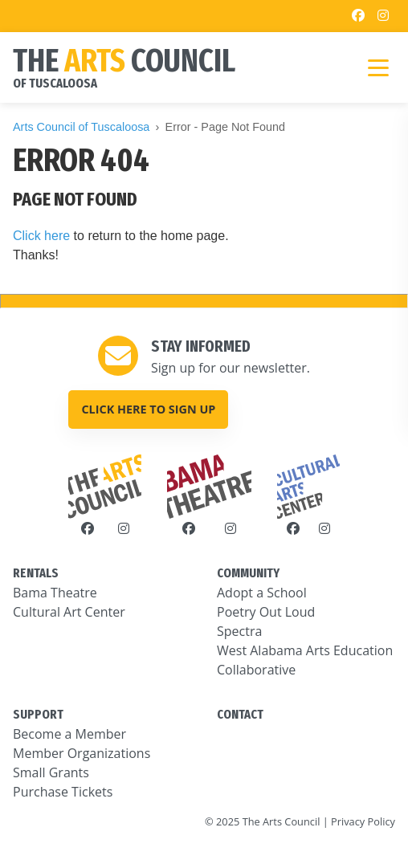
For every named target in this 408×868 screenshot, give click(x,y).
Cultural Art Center (69, 612)
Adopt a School (262, 593)
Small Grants (51, 772)
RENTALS (36, 573)
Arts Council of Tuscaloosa (81, 127)
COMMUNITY (248, 573)
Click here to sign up (148, 409)
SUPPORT (38, 714)
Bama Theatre (55, 593)
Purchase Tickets (63, 792)
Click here (41, 236)
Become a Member (69, 734)
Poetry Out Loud (266, 612)
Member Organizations (82, 753)
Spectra (239, 631)
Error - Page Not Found (226, 127)
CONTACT (240, 714)
